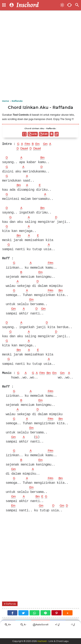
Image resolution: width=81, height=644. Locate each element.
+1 (58, 633)
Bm (44, 158)
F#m (29, 144)
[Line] (45, 621)
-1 (73, 633)
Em (40, 144)
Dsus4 (25, 149)
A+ (8, 633)
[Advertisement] (40, 55)
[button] (68, 621)
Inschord (42, 641)
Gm (49, 144)
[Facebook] (12, 621)
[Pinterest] (56, 621)
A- (23, 633)
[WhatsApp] (35, 621)
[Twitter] (23, 621)
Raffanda (12, 612)
